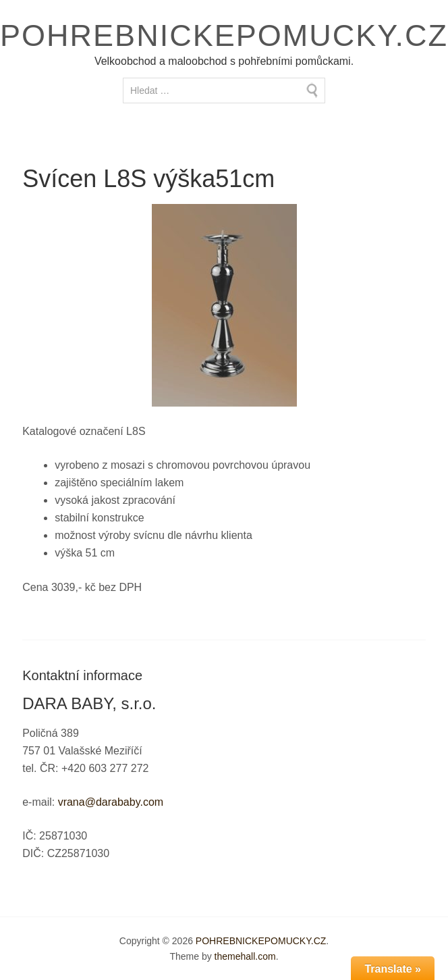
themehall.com (245, 956)
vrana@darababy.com (111, 802)
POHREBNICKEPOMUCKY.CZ (224, 35)
